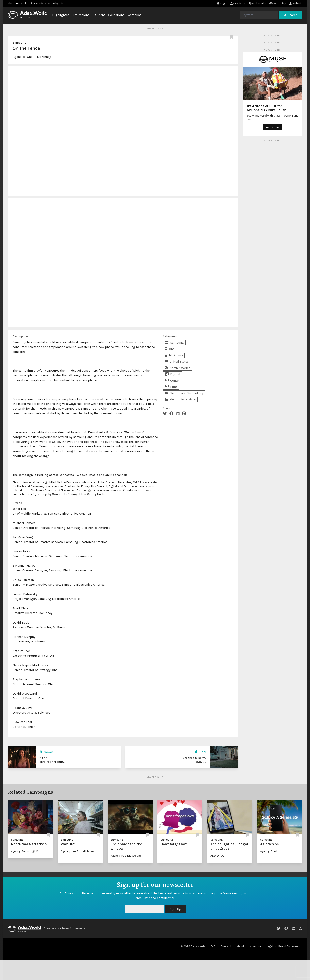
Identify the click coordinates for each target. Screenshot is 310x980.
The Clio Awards (34, 3)
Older (200, 752)
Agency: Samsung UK (25, 851)
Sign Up (175, 909)
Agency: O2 (217, 856)
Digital (172, 374)
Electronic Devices (180, 399)
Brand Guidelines (289, 946)
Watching (278, 3)
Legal (270, 946)
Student (99, 15)
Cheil (31, 57)
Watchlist (134, 15)
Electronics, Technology (184, 393)
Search (290, 15)
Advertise (255, 946)
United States (177, 362)
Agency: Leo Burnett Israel (78, 851)
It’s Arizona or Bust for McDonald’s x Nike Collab (267, 108)
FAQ (213, 946)
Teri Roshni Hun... (52, 762)
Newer (46, 752)
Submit (296, 3)
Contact (226, 946)
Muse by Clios (56, 3)
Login (222, 3)
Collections (116, 15)
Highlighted (61, 15)
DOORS (201, 762)
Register (238, 3)
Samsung (19, 43)
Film (171, 387)
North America (177, 368)
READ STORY (272, 127)
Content (173, 380)
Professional (82, 15)
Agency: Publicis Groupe (126, 856)
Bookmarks (258, 3)
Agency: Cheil (269, 851)
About (240, 946)
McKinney (44, 57)
